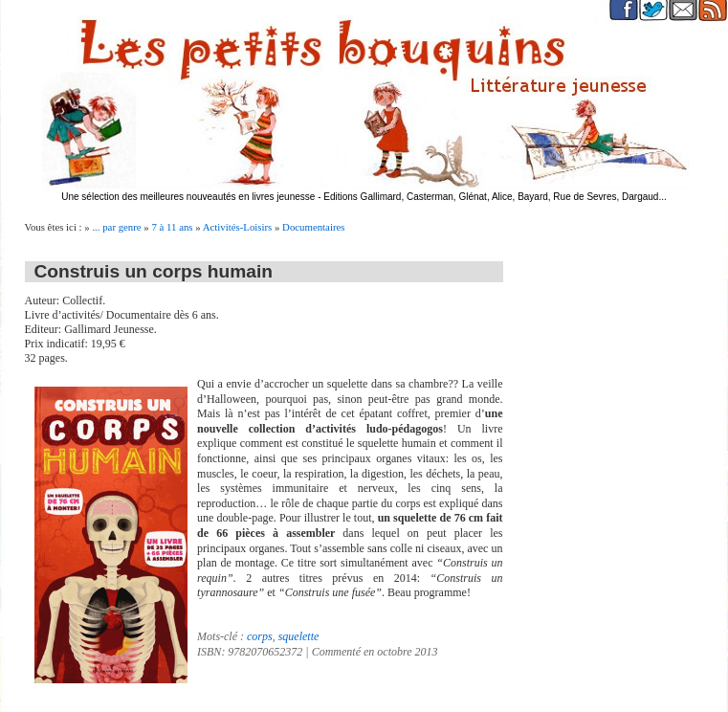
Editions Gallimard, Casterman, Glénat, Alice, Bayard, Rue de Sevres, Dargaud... (495, 197)
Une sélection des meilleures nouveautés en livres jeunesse (188, 197)
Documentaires (313, 227)
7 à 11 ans (172, 227)
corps (260, 636)
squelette (299, 636)
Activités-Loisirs (238, 227)
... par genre (116, 227)
